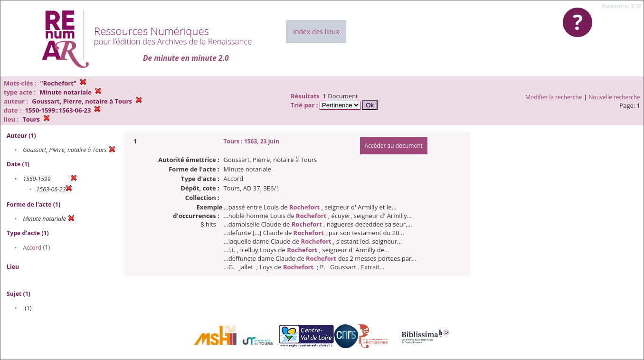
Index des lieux (316, 32)
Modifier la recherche (554, 97)
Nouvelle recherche (615, 97)
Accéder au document (394, 146)
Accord (32, 248)
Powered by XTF (621, 6)
